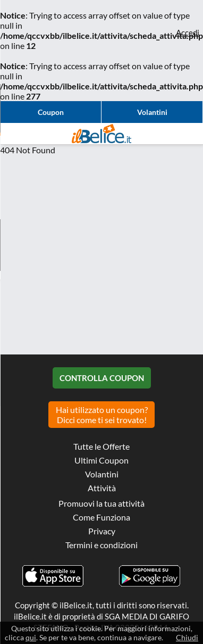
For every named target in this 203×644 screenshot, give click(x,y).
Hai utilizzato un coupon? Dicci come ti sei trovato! (102, 415)
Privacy (102, 531)
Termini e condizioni (101, 545)
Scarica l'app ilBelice (53, 576)
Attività (102, 488)
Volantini (152, 112)
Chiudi (187, 637)
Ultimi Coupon (101, 460)
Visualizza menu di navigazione (13, 134)
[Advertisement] (100, 255)
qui (31, 637)
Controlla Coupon (102, 378)
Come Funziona (101, 517)
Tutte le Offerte (101, 446)
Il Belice (101, 134)
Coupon (51, 112)
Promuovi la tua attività (101, 503)
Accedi (188, 32)
